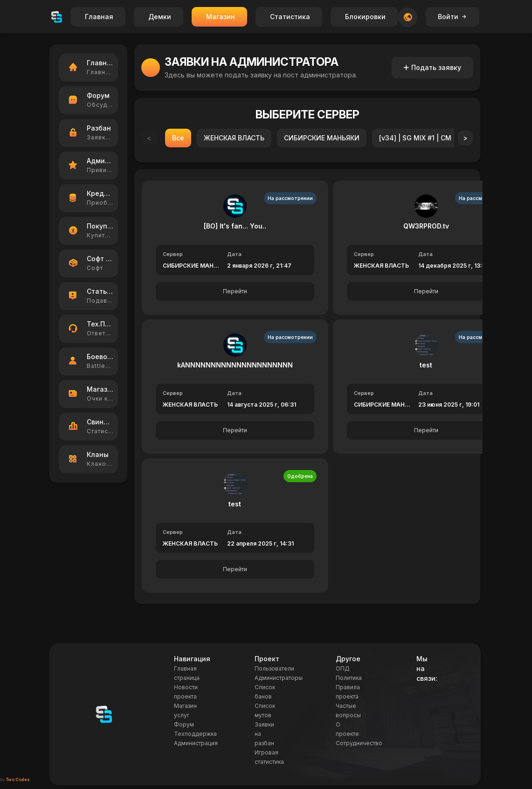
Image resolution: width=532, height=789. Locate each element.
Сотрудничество (359, 743)
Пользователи (274, 668)
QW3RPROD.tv (426, 226)
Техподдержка (195, 734)
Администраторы (279, 678)
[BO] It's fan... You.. (235, 226)
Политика (349, 678)
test (426, 365)
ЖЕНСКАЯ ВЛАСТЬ (234, 138)
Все (178, 138)
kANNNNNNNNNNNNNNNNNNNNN (235, 365)
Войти (453, 17)
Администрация (196, 743)
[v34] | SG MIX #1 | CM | (417, 138)
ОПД (343, 668)
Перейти (235, 291)
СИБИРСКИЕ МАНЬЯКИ (322, 138)
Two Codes (18, 779)
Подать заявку (432, 67)
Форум (184, 724)
